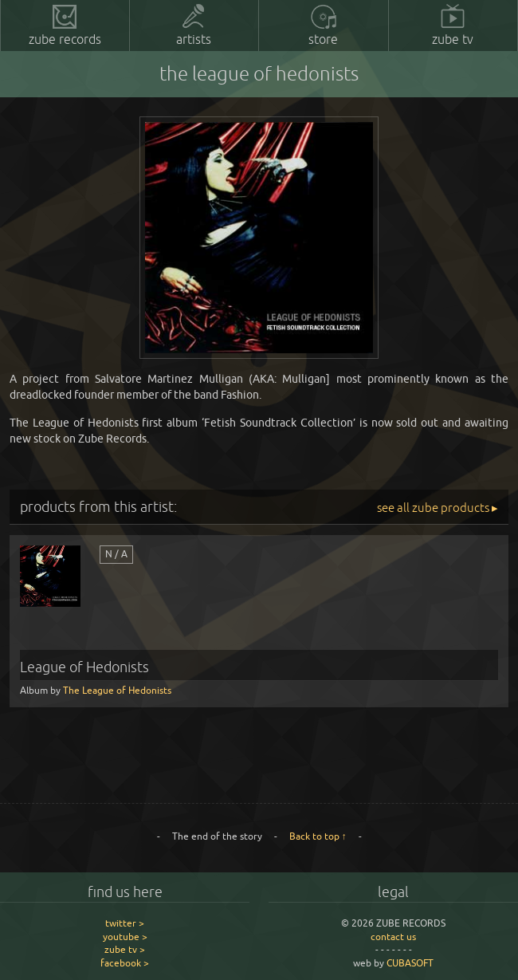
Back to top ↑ (318, 836)
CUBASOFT (410, 963)
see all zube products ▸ (438, 508)
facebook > (125, 963)
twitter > (125, 923)
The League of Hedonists (117, 690)
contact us (393, 937)
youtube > (125, 937)
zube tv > (125, 949)
